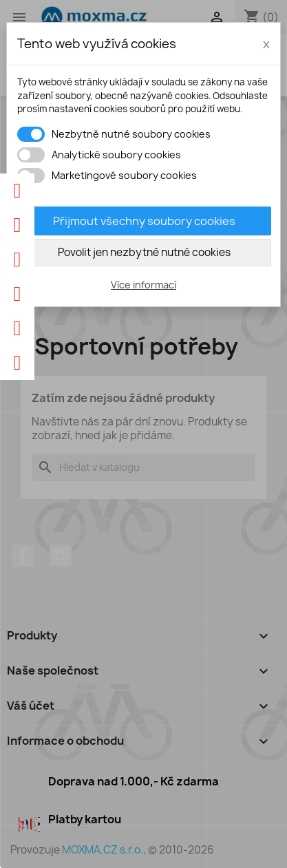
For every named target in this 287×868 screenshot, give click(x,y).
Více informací (143, 285)
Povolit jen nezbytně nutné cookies (144, 252)
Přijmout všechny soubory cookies (144, 221)
